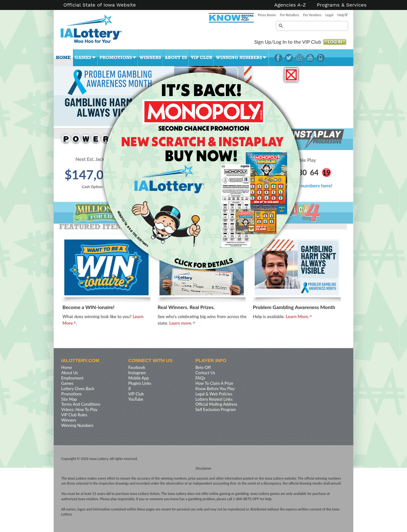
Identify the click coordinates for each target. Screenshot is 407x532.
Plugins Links (140, 383)
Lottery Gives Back (78, 389)
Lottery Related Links (214, 399)
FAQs (200, 378)
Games (85, 58)
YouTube (310, 58)
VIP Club (201, 58)
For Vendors (312, 15)
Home (63, 58)
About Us (176, 58)
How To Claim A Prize (214, 383)
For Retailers (289, 15)
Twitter (289, 58)
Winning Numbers (241, 58)
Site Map (69, 399)
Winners (150, 58)
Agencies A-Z (290, 5)
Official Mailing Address (216, 404)
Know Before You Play (215, 389)
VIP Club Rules (74, 415)
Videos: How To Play (79, 409)
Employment (72, 378)
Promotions (118, 58)
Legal (329, 15)
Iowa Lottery (97, 31)
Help (343, 15)
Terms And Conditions (81, 404)
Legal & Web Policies (214, 394)
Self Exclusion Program (216, 409)
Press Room (267, 15)
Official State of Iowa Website (100, 5)
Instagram (299, 58)
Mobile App (139, 378)
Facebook (278, 58)
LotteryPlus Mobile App (321, 58)
